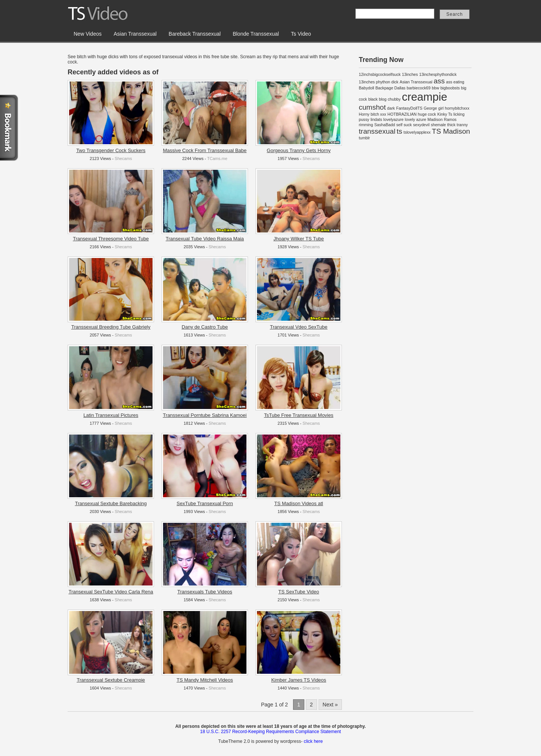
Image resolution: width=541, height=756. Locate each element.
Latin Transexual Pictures (111, 415)
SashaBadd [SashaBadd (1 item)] (385, 125)
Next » (330, 705)
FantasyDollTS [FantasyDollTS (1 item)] (409, 108)
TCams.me (217, 158)
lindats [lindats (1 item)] (376, 119)
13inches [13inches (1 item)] (410, 74)
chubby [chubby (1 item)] (394, 99)
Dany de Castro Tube (205, 327)
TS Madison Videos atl (299, 503)
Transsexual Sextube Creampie (111, 680)
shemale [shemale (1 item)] (438, 125)
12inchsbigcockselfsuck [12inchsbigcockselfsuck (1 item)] (380, 74)
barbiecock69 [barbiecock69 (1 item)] (419, 88)
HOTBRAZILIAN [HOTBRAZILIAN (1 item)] (402, 114)
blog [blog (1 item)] (383, 99)
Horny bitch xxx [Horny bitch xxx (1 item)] (373, 114)
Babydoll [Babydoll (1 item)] (366, 88)
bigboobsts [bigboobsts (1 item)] (450, 88)
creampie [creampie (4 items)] (425, 97)
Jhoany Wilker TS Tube (299, 239)
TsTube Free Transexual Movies (299, 415)
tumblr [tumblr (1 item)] (364, 138)
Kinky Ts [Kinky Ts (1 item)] (445, 114)
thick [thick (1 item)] (451, 125)
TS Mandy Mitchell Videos (205, 680)
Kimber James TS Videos (299, 680)
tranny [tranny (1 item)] (462, 125)
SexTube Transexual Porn (205, 503)
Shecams (123, 158)
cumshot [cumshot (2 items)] (372, 107)
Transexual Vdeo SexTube (299, 327)
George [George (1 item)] (431, 108)
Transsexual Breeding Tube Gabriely (111, 327)
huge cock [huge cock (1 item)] (427, 114)
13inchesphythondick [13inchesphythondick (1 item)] (438, 74)
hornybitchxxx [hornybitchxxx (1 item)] (457, 108)
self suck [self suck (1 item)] (404, 125)
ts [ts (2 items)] (400, 131)
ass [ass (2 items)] (439, 81)
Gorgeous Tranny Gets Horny (299, 150)
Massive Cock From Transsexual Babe (205, 150)
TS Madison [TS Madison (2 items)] (451, 131)
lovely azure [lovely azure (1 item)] (416, 119)
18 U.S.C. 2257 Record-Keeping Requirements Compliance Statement (271, 732)
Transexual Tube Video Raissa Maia (205, 239)
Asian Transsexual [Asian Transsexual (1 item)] (416, 82)
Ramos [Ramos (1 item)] (450, 119)
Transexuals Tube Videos (205, 592)
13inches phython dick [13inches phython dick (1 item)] (379, 82)
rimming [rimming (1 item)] (366, 125)
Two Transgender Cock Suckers (111, 150)
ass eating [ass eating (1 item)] (455, 82)
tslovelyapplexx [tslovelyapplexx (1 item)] (417, 132)
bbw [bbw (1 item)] (435, 88)
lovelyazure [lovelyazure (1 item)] (393, 119)
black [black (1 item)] (373, 99)
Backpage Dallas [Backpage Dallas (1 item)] (390, 88)
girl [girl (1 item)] (441, 108)
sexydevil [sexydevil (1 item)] (422, 125)
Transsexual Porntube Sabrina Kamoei (205, 415)
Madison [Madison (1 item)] (435, 119)
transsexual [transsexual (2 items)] (377, 131)
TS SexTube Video (299, 592)
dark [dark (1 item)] (391, 108)
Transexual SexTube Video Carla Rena (111, 592)
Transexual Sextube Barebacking (111, 503)
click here (313, 741)
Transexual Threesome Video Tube (111, 239)
